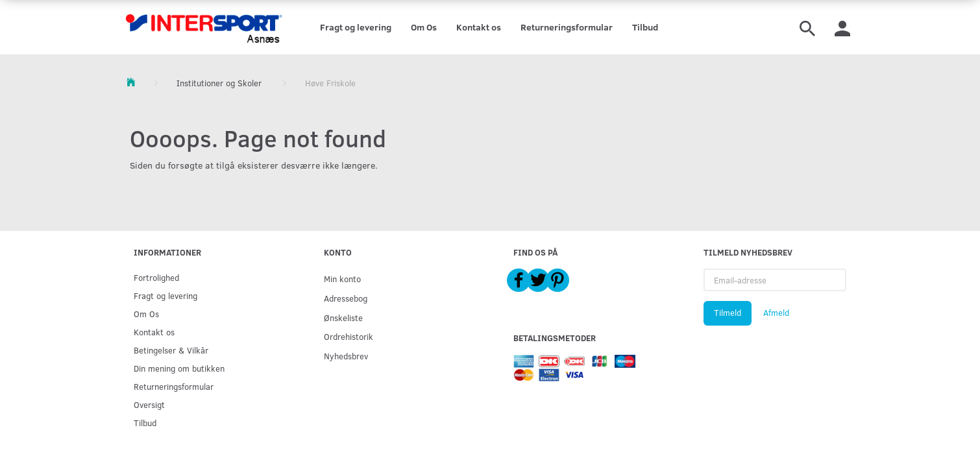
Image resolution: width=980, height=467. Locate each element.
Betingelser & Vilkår (171, 350)
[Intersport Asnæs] (205, 27)
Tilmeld (728, 313)
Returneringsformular (567, 27)
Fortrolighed (156, 277)
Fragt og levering (356, 27)
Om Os (424, 27)
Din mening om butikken (179, 368)
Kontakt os (479, 27)
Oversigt (149, 404)
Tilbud (645, 27)
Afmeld (776, 313)
